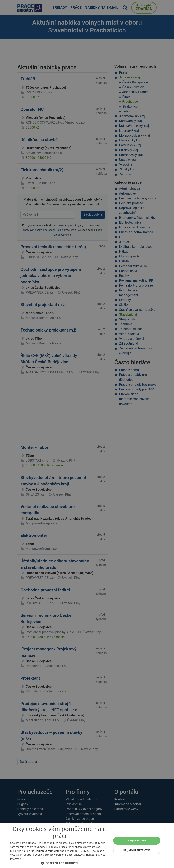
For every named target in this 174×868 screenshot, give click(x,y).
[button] (59, 863)
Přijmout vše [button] (137, 840)
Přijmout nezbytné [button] (137, 850)
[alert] (87, 434)
